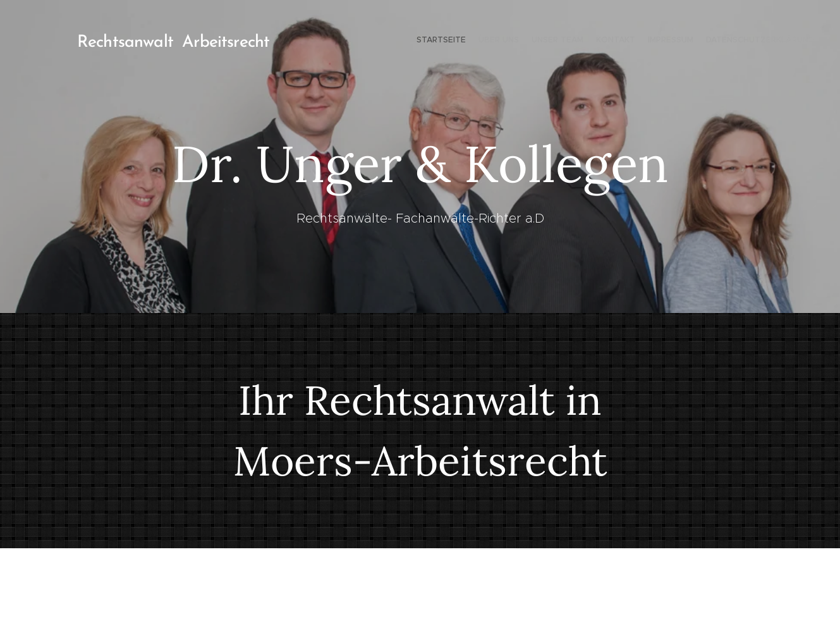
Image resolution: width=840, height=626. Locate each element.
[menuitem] (753, 41)
